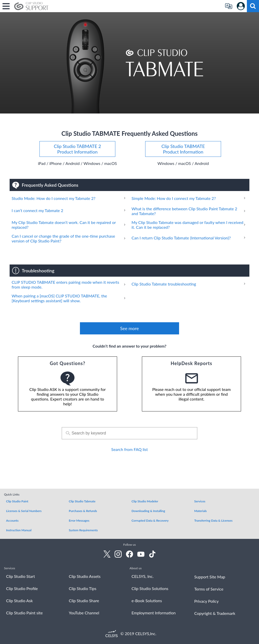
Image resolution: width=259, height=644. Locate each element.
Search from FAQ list (129, 449)
